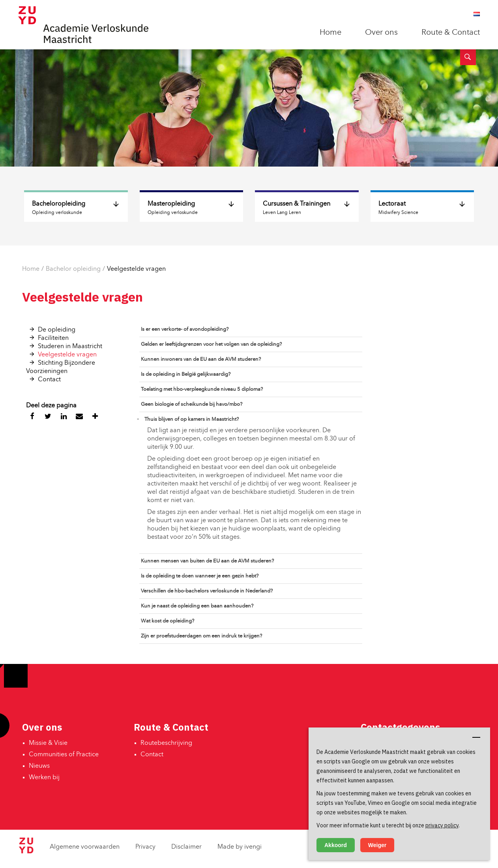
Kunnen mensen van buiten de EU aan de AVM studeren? (207, 561)
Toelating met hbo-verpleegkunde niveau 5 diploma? (202, 389)
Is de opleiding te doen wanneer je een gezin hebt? (200, 576)
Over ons (381, 33)
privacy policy (442, 825)
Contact (49, 380)
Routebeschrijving (166, 743)
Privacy (145, 847)
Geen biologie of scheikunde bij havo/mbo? (192, 404)
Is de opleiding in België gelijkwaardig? (186, 374)
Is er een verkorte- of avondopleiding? (185, 329)
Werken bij (44, 778)
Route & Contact (451, 33)
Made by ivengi (240, 847)
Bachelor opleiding (73, 269)
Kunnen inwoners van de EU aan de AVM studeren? (201, 359)
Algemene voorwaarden (85, 847)
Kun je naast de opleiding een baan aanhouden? (197, 606)
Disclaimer (186, 847)
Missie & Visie (48, 743)
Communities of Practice (64, 755)
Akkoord (336, 845)
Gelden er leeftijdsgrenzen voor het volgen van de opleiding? (211, 344)
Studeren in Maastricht (70, 347)
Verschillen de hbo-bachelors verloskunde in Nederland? (207, 591)
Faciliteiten (53, 338)
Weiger (377, 845)
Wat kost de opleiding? (168, 621)
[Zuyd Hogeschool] (26, 852)
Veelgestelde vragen (136, 269)
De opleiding (57, 330)
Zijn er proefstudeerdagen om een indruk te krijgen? (201, 636)
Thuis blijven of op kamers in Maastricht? (192, 419)
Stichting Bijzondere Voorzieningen (61, 367)
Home (330, 33)
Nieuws (39, 766)
